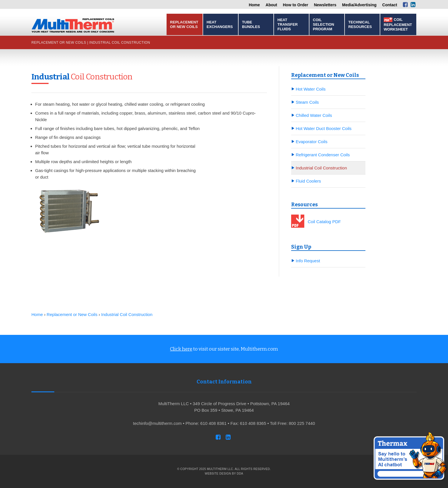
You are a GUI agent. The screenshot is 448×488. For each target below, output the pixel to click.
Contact (390, 5)
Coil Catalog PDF (324, 222)
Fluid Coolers (308, 181)
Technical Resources (360, 24)
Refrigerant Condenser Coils (323, 155)
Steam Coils (307, 102)
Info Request (308, 261)
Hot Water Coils (311, 89)
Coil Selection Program (323, 24)
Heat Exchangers (220, 24)
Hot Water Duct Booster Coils (324, 128)
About (271, 5)
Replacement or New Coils (184, 24)
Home (254, 5)
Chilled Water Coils (314, 115)
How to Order (296, 5)
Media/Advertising (359, 5)
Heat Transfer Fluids (288, 24)
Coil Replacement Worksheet (398, 24)
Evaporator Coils (312, 142)
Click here (181, 349)
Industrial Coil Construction (120, 43)
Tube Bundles (251, 24)
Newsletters (325, 5)
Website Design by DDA (224, 474)
